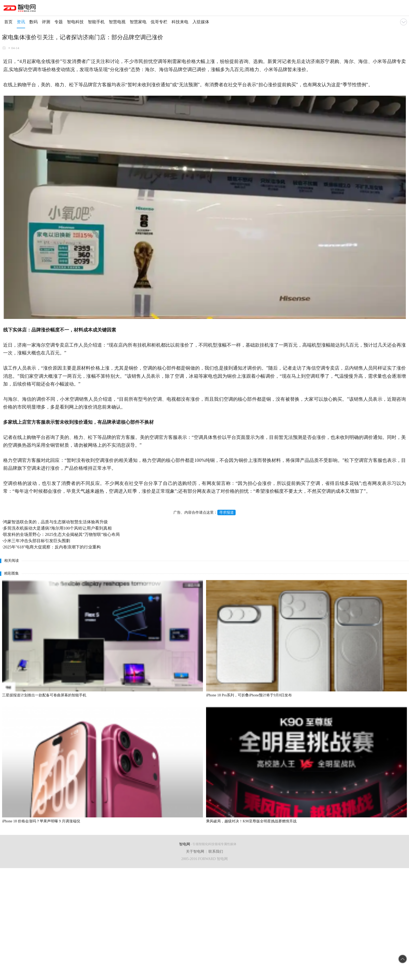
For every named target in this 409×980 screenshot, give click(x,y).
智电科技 (75, 22)
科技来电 (180, 22)
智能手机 (96, 22)
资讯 (21, 22)
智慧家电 (138, 22)
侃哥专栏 (159, 22)
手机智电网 (20, 9)
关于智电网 (195, 852)
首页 (8, 22)
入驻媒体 (201, 22)
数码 (33, 22)
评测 (46, 22)
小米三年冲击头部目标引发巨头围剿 (37, 541)
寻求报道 (226, 512)
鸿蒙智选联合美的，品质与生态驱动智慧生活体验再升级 (55, 522)
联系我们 (216, 852)
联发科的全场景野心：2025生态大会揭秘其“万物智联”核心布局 (61, 534)
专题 (59, 22)
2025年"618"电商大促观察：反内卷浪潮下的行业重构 (52, 547)
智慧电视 (117, 22)
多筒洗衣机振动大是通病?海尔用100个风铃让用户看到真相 (57, 528)
